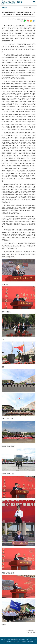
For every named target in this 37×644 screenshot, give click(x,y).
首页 (30, 8)
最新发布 (33, 8)
